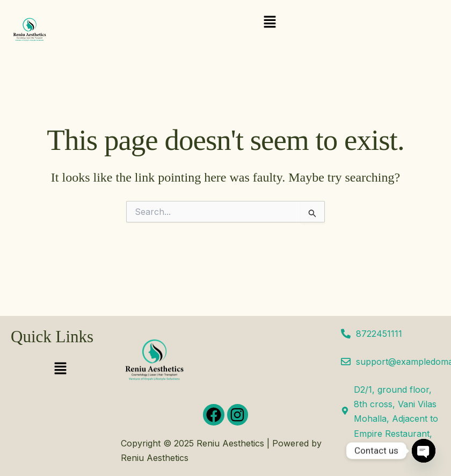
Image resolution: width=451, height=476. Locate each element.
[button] (270, 22)
